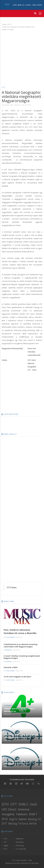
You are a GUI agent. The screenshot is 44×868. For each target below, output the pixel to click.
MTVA (33, 824)
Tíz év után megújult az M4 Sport (17, 677)
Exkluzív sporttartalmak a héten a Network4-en (19, 710)
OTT (29, 370)
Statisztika (20, 842)
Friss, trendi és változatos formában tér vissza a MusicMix (20, 632)
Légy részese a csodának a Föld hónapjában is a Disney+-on (18, 762)
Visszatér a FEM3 (11, 667)
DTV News (12, 587)
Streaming (8, 650)
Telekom (22, 814)
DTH (5, 804)
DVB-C (23, 804)
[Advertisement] (22, 55)
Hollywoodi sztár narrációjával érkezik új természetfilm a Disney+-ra (21, 736)
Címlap (4, 24)
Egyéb (6, 845)
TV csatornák (9, 637)
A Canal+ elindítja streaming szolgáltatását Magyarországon (22, 657)
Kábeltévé (20, 839)
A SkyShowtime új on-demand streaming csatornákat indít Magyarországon (20, 645)
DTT (4, 824)
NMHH (23, 819)
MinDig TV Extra (18, 824)
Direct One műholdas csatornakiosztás (34, 352)
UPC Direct (32, 360)
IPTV (9, 24)
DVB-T (33, 814)
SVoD (34, 370)
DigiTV (13, 819)
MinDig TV (34, 819)
